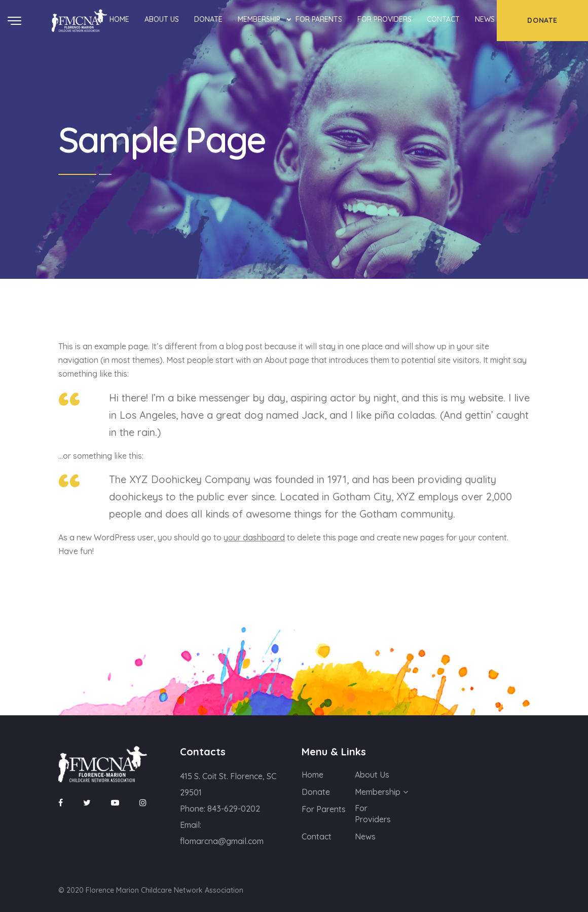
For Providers (384, 19)
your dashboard (254, 537)
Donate (208, 19)
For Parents (319, 19)
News (485, 19)
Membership (259, 19)
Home (119, 19)
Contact (443, 19)
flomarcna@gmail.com (222, 841)
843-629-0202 (234, 809)
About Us (162, 19)
